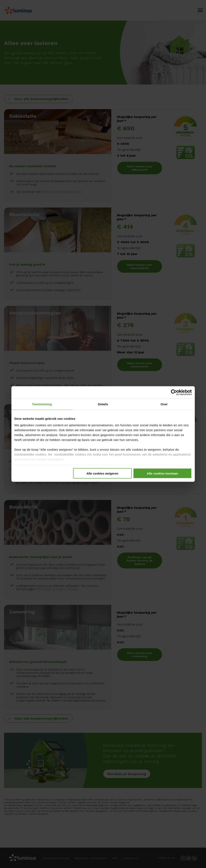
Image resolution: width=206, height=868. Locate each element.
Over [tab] (164, 404)
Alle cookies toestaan (162, 473)
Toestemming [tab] (42, 404)
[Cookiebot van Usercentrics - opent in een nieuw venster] (174, 392)
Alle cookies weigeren (102, 473)
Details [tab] (103, 404)
